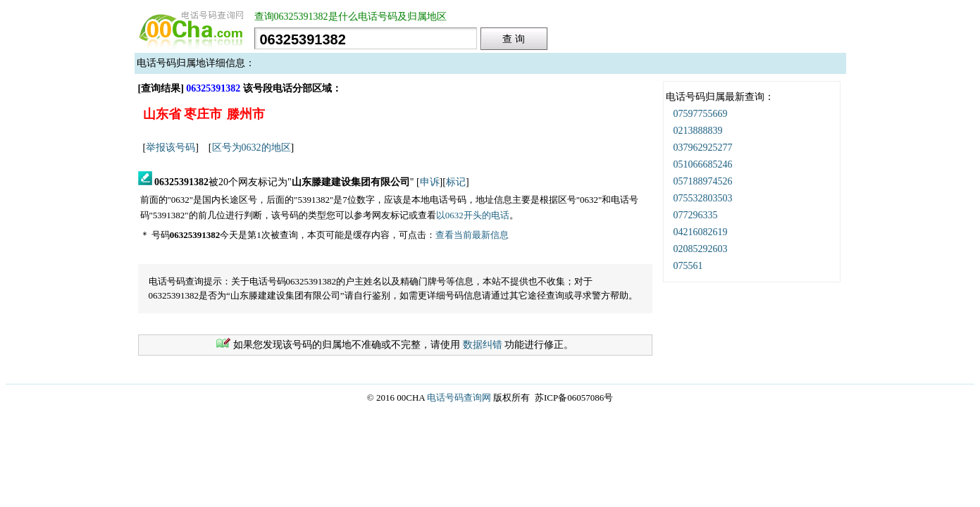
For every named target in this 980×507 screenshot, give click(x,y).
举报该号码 (170, 148)
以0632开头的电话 (473, 215)
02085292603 (701, 249)
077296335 (696, 215)
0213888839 (698, 131)
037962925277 (703, 148)
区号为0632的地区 (252, 148)
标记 (456, 182)
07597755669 (701, 114)
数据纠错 (483, 345)
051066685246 (703, 164)
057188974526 (703, 181)
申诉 (430, 182)
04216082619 (701, 232)
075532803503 (703, 198)
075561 (688, 266)
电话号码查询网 (459, 398)
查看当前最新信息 (472, 235)
